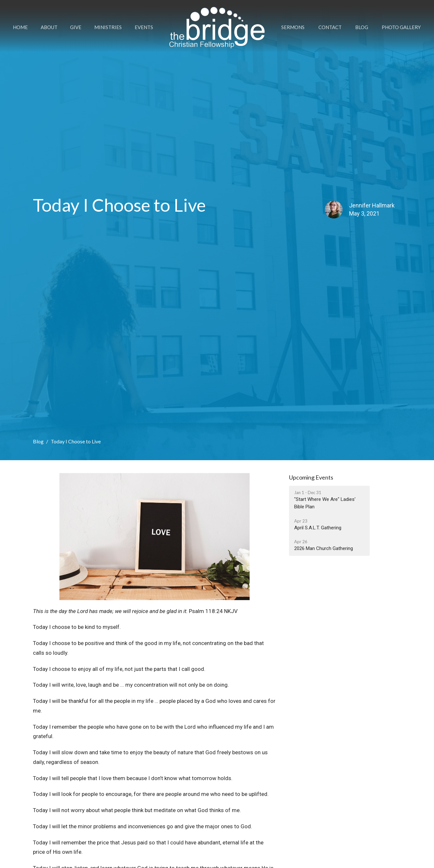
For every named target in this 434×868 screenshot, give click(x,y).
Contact (330, 27)
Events (144, 27)
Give (76, 27)
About (49, 27)
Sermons (293, 27)
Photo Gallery (401, 27)
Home (20, 27)
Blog (362, 27)
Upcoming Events (311, 477)
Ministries (108, 27)
